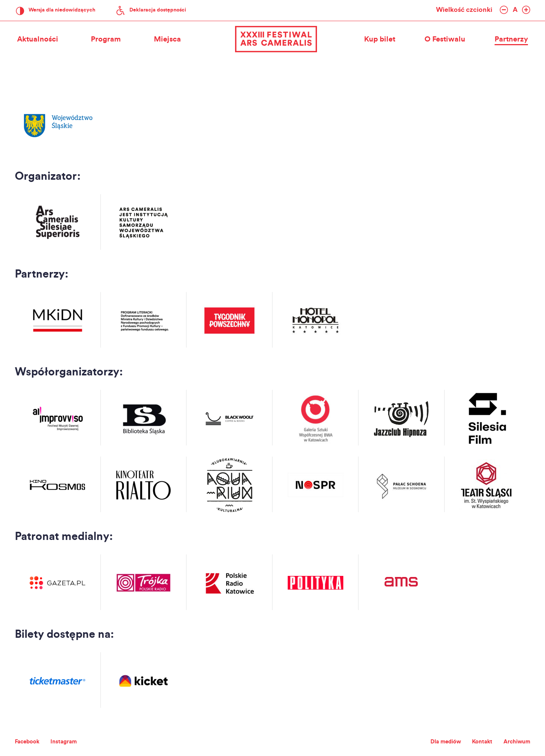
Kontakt (474, 741)
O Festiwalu (445, 40)
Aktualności (35, 40)
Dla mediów (432, 741)
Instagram (72, 741)
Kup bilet (377, 40)
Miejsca (170, 40)
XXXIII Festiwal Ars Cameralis (272, 40)
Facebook (30, 741)
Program (106, 40)
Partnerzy (513, 40)
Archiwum (514, 741)
